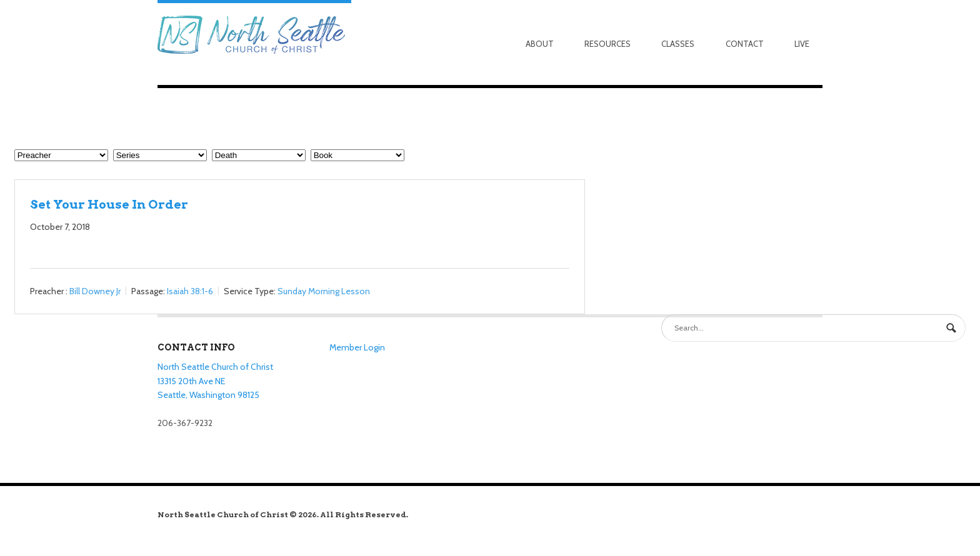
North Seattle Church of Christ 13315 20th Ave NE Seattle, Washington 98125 (215, 381)
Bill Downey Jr (95, 291)
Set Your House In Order (109, 204)
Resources (607, 44)
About (540, 44)
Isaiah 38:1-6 (190, 291)
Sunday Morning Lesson (324, 291)
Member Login (357, 347)
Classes (678, 44)
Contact (745, 44)
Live (802, 44)
